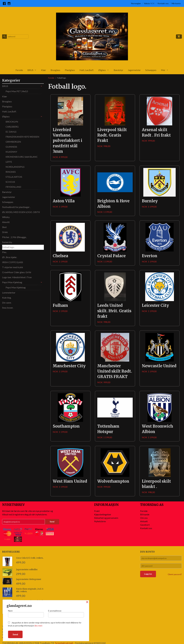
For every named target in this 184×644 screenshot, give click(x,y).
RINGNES (11, 172)
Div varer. (7, 303)
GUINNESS (11, 147)
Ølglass (102, 70)
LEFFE (9, 162)
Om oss (144, 518)
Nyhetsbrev (100, 521)
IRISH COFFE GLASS (13, 262)
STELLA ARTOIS (14, 177)
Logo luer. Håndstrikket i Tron (17, 277)
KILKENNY (11, 152)
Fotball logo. (8, 247)
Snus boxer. (8, 308)
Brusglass (55, 70)
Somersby (7, 242)
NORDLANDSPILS (15, 167)
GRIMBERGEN (13, 142)
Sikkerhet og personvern (106, 518)
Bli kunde (145, 514)
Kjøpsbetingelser (103, 514)
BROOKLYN (12, 122)
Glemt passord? (175, 574)
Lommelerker (9, 293)
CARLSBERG (12, 127)
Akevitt (6, 222)
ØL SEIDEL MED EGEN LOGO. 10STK (21, 212)
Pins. (4, 252)
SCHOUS (10, 182)
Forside (19, 70)
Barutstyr (118, 70)
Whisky (6, 217)
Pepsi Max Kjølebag (12, 282)
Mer (163, 70)
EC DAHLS (11, 132)
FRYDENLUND (13, 187)
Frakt (97, 511)
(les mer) (38, 626)
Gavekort (145, 525)
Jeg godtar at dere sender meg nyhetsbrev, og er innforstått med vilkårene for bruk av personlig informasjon (45, 624)
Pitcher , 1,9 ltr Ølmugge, (14, 237)
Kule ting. (7, 298)
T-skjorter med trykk (13, 267)
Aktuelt (144, 521)
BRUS (30, 70)
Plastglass (70, 70)
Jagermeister (134, 70)
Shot (4, 227)
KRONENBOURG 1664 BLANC (22, 157)
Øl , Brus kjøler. (10, 257)
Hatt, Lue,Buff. (87, 70)
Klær (44, 70)
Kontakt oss (146, 528)
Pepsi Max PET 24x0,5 (17, 91)
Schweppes (151, 70)
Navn (26, 613)
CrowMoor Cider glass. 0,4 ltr (17, 272)
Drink (5, 232)
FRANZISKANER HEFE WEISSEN (22, 137)
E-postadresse (66, 613)
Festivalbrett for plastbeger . (16, 207)
